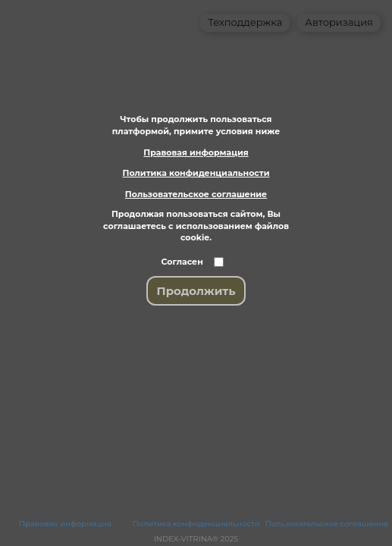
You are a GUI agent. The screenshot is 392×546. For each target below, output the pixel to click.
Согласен (182, 262)
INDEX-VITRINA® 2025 (196, 539)
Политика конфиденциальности (196, 173)
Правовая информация (196, 152)
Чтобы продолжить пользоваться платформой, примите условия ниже (196, 125)
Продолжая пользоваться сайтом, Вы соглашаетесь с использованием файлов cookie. (196, 226)
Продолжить (196, 291)
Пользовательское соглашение (196, 194)
